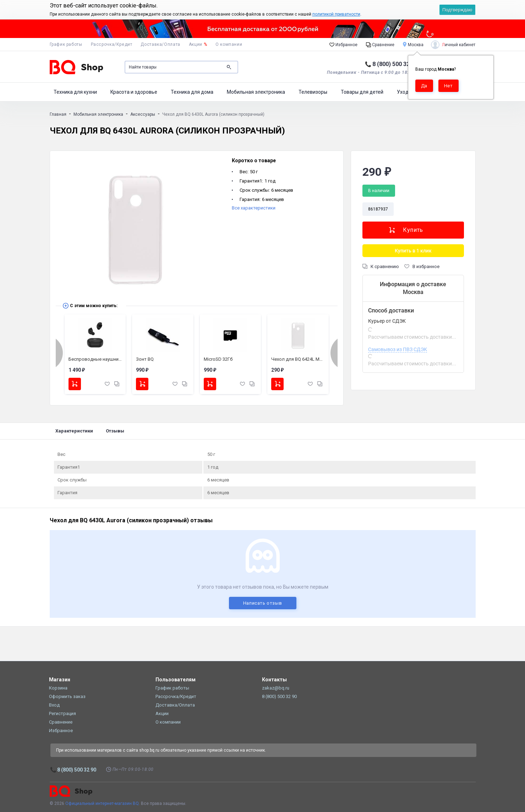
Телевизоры (313, 92)
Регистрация (62, 713)
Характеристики (74, 431)
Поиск (229, 67)
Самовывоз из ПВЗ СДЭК (398, 349)
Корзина (58, 688)
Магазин (60, 680)
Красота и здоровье (134, 92)
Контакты (274, 680)
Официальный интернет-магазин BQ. (103, 803)
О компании (229, 44)
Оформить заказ (67, 696)
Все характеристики (254, 208)
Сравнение (380, 44)
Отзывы (115, 431)
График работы (66, 44)
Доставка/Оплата (160, 44)
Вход (54, 705)
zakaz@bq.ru (276, 688)
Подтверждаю (457, 10)
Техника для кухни (75, 92)
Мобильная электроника (256, 92)
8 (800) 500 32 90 (395, 64)
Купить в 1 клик (413, 251)
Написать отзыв (263, 603)
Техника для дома (192, 92)
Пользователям (176, 680)
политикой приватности (336, 14)
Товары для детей (362, 92)
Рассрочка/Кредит (112, 44)
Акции (198, 44)
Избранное (343, 44)
